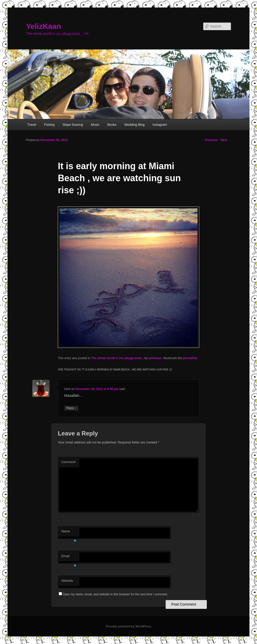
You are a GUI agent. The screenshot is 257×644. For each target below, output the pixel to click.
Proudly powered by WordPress (128, 626)
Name (69, 533)
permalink (190, 358)
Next (226, 140)
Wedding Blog (134, 125)
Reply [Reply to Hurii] (71, 408)
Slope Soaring (73, 125)
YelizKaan (43, 26)
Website (67, 581)
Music (95, 125)
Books (112, 125)
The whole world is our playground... (117, 358)
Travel (32, 125)
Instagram (160, 125)
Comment (68, 462)
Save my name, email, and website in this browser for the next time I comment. (115, 594)
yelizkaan (155, 358)
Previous (210, 140)
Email (69, 558)
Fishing (49, 125)
